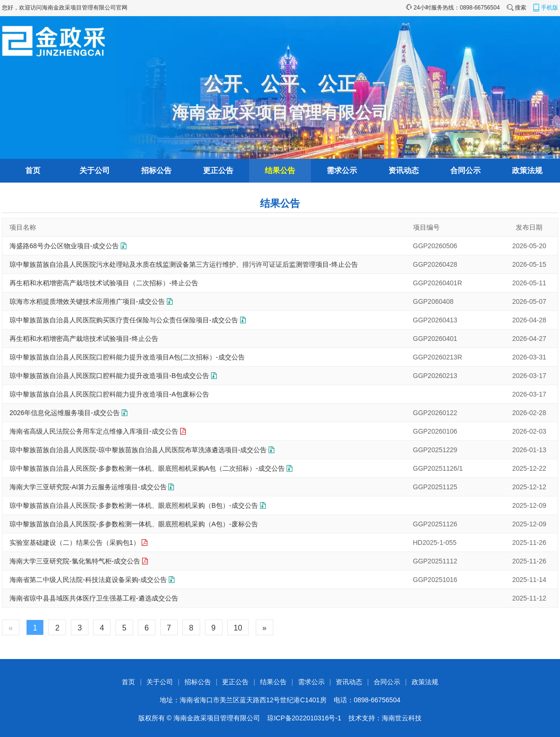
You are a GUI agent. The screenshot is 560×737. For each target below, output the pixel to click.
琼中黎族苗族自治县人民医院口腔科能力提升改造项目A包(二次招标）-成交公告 (127, 357)
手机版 (545, 8)
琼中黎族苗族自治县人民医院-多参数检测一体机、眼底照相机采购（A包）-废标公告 (134, 524)
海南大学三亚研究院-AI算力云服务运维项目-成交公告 (88, 487)
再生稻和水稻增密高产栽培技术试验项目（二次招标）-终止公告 (104, 283)
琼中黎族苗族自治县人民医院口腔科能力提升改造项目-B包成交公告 (109, 376)
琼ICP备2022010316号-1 (304, 718)
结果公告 (280, 170)
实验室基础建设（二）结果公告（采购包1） (75, 543)
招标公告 (156, 170)
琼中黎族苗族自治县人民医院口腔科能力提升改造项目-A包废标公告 (109, 394)
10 (238, 628)
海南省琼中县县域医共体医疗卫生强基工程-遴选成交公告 (94, 598)
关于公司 (95, 170)
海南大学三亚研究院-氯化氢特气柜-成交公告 (75, 561)
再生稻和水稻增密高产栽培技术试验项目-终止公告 (84, 339)
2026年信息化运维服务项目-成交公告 (65, 413)
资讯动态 (404, 170)
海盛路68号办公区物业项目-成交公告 (64, 246)
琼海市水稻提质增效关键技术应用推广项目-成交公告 (87, 301)
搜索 (516, 8)
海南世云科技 (402, 718)
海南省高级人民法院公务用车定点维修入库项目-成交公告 (94, 431)
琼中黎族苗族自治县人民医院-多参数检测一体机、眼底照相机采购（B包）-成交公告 (134, 505)
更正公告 (218, 170)
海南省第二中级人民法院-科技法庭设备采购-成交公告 (88, 580)
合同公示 (465, 170)
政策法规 (527, 170)
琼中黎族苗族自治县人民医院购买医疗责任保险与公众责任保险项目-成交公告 (124, 320)
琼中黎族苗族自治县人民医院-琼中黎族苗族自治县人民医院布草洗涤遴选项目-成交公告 (138, 450)
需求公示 (342, 170)
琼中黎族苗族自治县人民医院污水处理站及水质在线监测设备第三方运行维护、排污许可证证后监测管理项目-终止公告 (184, 264)
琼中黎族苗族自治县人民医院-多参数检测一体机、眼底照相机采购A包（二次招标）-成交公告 (147, 468)
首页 (33, 170)
